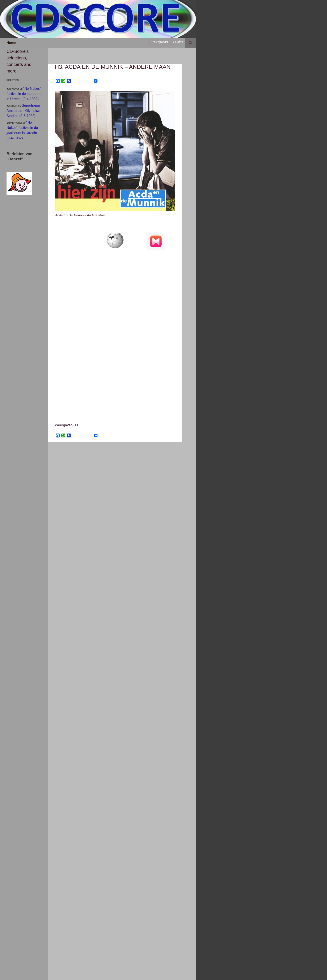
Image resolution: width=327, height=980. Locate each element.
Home (11, 43)
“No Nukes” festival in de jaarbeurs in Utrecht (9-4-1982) (24, 94)
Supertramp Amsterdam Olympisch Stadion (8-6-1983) (24, 111)
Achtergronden (159, 42)
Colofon (178, 42)
